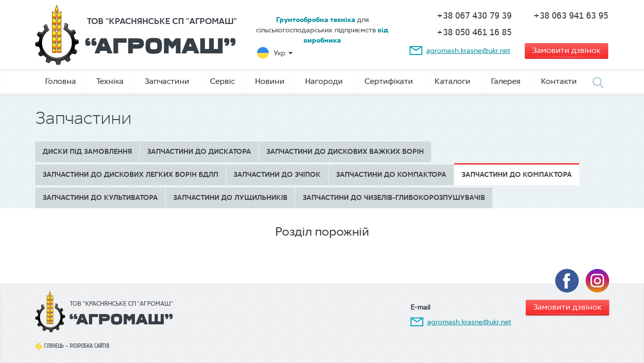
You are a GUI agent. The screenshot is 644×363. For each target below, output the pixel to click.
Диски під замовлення (87, 152)
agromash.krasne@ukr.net (468, 50)
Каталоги (452, 81)
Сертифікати (389, 81)
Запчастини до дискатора (199, 152)
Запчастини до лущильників (230, 198)
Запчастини (167, 81)
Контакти (559, 81)
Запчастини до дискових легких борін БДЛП (130, 175)
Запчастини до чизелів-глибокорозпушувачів (394, 198)
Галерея (506, 81)
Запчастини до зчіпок (277, 175)
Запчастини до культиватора (100, 198)
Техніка (110, 81)
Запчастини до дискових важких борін (345, 152)
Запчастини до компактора (391, 175)
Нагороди (324, 81)
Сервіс (222, 81)
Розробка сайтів (90, 346)
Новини (270, 81)
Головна (61, 81)
